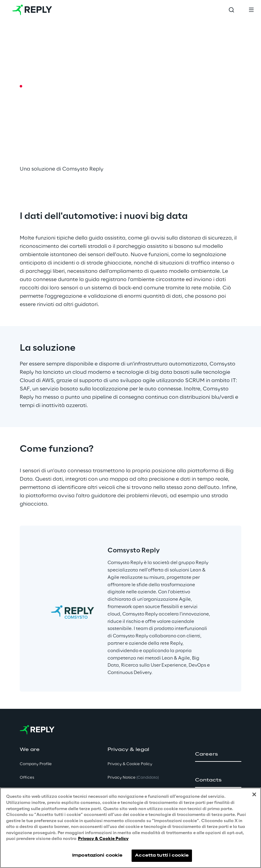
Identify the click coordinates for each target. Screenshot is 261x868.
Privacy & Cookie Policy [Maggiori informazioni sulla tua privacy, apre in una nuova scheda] (103, 839)
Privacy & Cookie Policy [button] (130, 764)
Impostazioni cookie (97, 856)
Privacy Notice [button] (133, 778)
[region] (130, 828)
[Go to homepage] (32, 10)
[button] (218, 754)
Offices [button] (27, 778)
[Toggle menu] (251, 10)
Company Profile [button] (36, 764)
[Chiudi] (254, 794)
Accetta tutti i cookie (162, 856)
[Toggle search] (231, 10)
